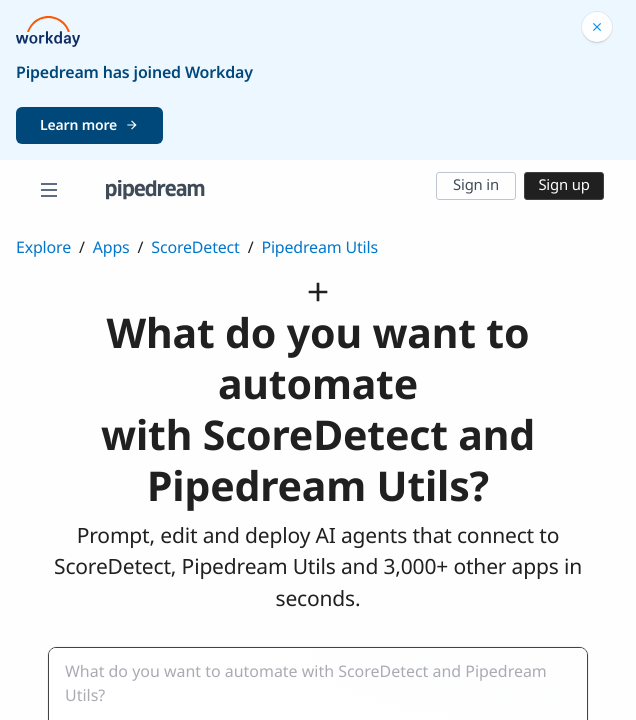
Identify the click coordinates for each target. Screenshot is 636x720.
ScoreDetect (195, 247)
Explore (43, 247)
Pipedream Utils (319, 247)
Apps (111, 247)
